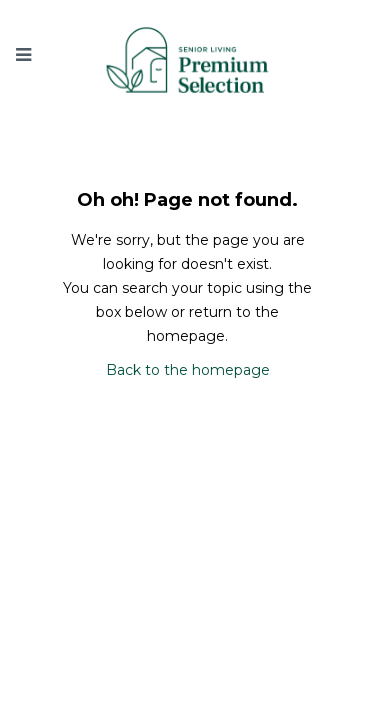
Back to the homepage (188, 370)
